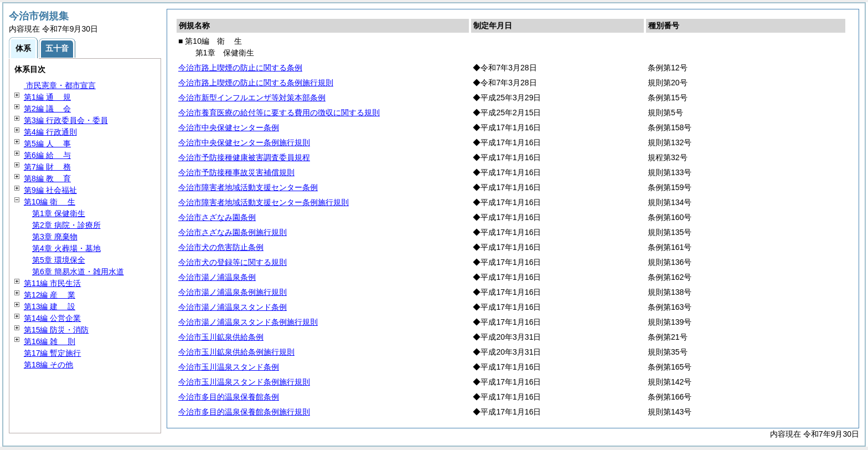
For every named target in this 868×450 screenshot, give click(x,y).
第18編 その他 (48, 365)
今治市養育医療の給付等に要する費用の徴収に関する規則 (279, 113)
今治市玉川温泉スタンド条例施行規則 (244, 382)
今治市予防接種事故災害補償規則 (236, 172)
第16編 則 (50, 341)
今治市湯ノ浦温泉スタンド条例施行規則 (248, 322)
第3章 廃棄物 (55, 237)
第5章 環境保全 (59, 260)
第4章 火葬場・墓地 (66, 248)
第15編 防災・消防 (56, 330)
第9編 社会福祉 (50, 190)
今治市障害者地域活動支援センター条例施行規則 (263, 202)
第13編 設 (50, 306)
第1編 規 (47, 97)
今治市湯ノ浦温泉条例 (217, 277)
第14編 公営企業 (52, 318)
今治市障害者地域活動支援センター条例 (248, 187)
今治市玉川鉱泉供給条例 (221, 337)
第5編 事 (47, 144)
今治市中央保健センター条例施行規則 (244, 142)
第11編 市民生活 (52, 283)
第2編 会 (47, 109)
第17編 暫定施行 (52, 353)
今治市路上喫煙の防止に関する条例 (240, 68)
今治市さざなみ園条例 (217, 217)
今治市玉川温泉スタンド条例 (229, 367)
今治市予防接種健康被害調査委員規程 (244, 157)
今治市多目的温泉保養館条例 (229, 397)
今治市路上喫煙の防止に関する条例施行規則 (256, 83)
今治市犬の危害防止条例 (221, 247)
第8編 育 (47, 178)
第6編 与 (47, 155)
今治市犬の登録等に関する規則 (232, 262)
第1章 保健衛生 (59, 213)
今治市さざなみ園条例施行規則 (232, 232)
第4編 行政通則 (50, 132)
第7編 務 (47, 167)
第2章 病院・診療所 (66, 225)
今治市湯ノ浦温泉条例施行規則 (232, 292)
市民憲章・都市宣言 (60, 85)
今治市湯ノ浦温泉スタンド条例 (232, 307)
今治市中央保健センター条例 (229, 127)
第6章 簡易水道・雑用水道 (78, 272)
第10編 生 (50, 202)
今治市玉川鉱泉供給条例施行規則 (236, 352)
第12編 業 (50, 295)
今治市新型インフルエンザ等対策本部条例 (252, 98)
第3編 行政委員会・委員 (66, 120)
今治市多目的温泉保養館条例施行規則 (244, 412)
